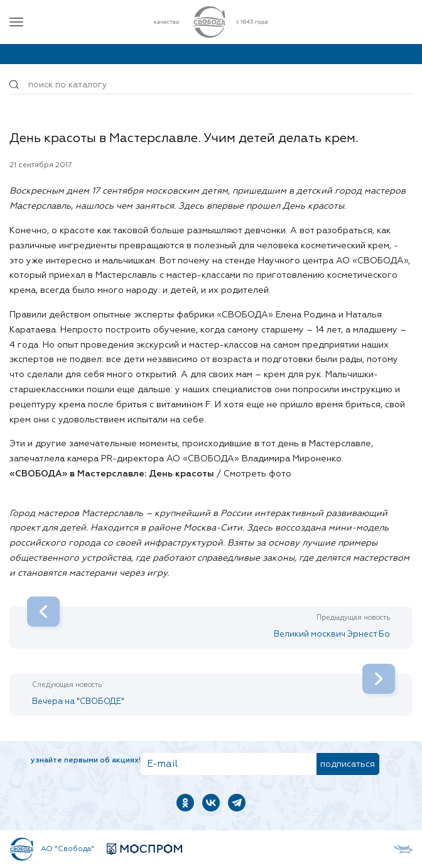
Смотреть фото (257, 474)
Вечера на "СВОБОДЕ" (214, 690)
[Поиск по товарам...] (211, 85)
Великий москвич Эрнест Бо (208, 623)
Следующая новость (67, 685)
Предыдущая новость (353, 618)
